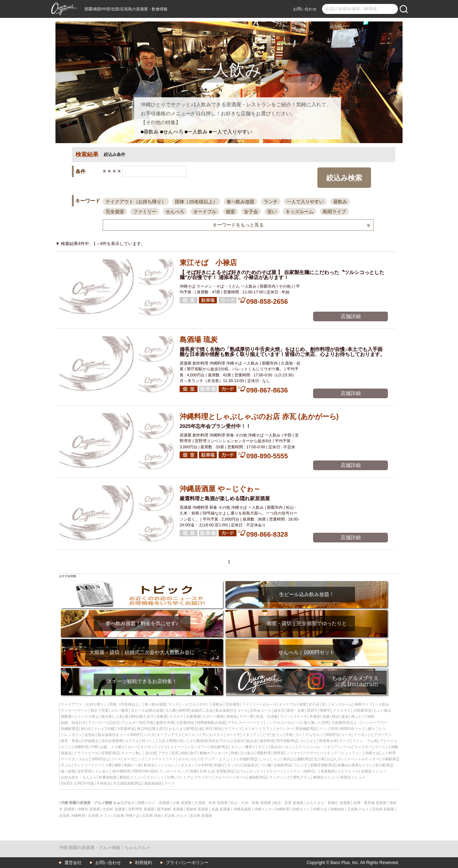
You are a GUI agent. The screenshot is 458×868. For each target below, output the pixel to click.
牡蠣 (111, 729)
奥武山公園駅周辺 (297, 759)
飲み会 (252, 741)
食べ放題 (68, 771)
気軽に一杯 (133, 765)
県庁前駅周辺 (287, 741)
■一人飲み (196, 132)
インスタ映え (88, 716)
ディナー (68, 710)
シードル (164, 765)
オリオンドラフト (259, 729)
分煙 (170, 777)
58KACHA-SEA (144, 771)
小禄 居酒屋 (182, 803)
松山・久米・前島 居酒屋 (251, 803)
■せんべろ (171, 132)
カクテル (132, 741)
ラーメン (382, 747)
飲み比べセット (283, 747)
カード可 (233, 735)
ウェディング (280, 777)
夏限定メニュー (132, 777)
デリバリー (97, 723)
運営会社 (73, 863)
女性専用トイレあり (93, 771)
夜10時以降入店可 (139, 716)
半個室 (315, 716)
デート (83, 710)
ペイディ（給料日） (302, 771)
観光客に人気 (112, 716)
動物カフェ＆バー (214, 753)
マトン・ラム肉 (365, 741)
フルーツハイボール (230, 777)
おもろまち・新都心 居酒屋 (328, 803)
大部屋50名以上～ (346, 723)
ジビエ (162, 747)
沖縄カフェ (301, 809)
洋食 (289, 735)
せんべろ (175, 212)
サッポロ (234, 765)
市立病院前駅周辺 (127, 783)
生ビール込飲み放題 (147, 710)
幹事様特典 (108, 777)
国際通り (68, 716)
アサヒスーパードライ (245, 723)
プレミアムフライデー (194, 777)
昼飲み (340, 202)
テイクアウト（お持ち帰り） (136, 202)
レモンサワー (198, 747)
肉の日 (86, 729)
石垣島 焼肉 (152, 816)
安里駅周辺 (110, 753)
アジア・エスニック (220, 759)
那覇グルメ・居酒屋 (154, 803)
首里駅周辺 (225, 771)
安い (272, 212)
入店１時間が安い (172, 741)
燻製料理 (264, 753)
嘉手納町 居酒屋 (170, 809)
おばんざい (336, 759)
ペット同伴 (328, 729)
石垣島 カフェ (99, 816)
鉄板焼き (251, 765)
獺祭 (118, 765)
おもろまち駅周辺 (183, 729)
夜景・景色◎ (72, 741)
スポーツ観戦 (213, 716)
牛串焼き (104, 783)
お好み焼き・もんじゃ (79, 777)
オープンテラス (169, 735)
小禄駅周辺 (390, 759)
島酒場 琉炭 (199, 340)
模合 (336, 716)
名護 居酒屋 (221, 809)
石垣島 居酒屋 (383, 809)
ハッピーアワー (375, 723)
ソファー (293, 753)
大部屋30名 (362, 710)
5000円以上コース (106, 759)
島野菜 (279, 753)
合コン (277, 735)
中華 (94, 747)
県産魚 (232, 716)
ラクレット (155, 777)
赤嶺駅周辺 (248, 759)
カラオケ (176, 716)
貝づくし (149, 741)
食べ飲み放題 (240, 202)
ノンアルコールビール (284, 723)
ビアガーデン (381, 735)
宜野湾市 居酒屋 (141, 809)
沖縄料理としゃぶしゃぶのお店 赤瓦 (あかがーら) (259, 416)
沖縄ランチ (263, 809)
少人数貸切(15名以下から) (210, 741)
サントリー (83, 765)
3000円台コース (338, 735)
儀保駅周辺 (258, 777)
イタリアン (251, 735)
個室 (230, 212)
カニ (304, 741)
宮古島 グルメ (176, 816)
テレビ (99, 729)
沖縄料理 (81, 747)
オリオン (147, 747)
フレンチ (301, 765)
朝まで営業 (99, 710)
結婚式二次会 (202, 710)
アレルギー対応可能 (137, 723)
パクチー (310, 753)
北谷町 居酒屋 (114, 809)
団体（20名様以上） (196, 202)
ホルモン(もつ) (190, 759)
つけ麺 (265, 765)
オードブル (205, 212)
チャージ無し (132, 753)
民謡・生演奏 (267, 716)
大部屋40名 (126, 729)
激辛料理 (267, 741)
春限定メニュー (326, 777)
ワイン (285, 716)
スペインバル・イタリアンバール (325, 747)
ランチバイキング (174, 771)
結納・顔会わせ (73, 723)
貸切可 (312, 710)
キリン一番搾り (243, 747)
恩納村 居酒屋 (197, 809)
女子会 (251, 212)
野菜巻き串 (328, 741)
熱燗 (194, 771)
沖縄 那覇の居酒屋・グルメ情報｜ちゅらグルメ (105, 848)
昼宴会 (66, 753)
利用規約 (143, 863)
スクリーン (275, 771)
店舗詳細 (351, 316)
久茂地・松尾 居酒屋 (211, 803)
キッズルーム (299, 212)
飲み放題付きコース (232, 710)
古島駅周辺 (282, 765)
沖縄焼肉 (337, 809)
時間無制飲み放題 (211, 723)
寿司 (209, 729)
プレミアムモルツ (309, 735)
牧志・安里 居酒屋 (289, 803)
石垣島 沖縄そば (126, 816)
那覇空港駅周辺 (323, 765)
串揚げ (219, 765)
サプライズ (233, 729)
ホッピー (257, 771)
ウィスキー (363, 747)
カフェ (66, 747)
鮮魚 (218, 729)
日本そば (207, 771)
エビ (313, 741)
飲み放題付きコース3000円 (120, 735)
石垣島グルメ (358, 809)
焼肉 (184, 753)
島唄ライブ (334, 212)
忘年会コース (260, 710)
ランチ (271, 202)
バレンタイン (72, 735)
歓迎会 (149, 765)
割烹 (175, 753)
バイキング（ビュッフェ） (341, 753)
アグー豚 (247, 716)
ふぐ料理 (389, 753)
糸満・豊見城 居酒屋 (370, 803)
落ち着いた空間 (316, 723)
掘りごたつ (377, 729)
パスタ (149, 735)
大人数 (171, 710)
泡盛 (326, 716)
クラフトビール (86, 753)
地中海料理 (121, 771)
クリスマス (342, 710)
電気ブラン (302, 777)
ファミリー (145, 212)
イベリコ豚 (103, 765)
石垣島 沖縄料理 (72, 816)
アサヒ (164, 753)
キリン (263, 747)
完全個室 (115, 212)
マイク (170, 783)
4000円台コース (352, 729)
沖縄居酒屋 (242, 809)
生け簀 (319, 759)
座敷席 (162, 716)
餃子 (194, 753)
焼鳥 (371, 716)
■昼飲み (150, 132)
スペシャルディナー (363, 759)
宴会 (345, 716)
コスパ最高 (120, 710)
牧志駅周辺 (219, 747)
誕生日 (279, 710)
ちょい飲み (383, 710)
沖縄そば (372, 753)
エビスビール (348, 771)
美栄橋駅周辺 (306, 729)
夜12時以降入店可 (152, 729)
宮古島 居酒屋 (201, 816)
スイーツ (177, 747)
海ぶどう (358, 716)
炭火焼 (151, 753)
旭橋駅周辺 (70, 729)
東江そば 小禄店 (208, 263)
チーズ (345, 741)
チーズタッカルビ (75, 759)
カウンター (284, 729)
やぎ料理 (205, 765)
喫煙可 (325, 710)
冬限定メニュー (374, 771)
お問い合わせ (305, 9)
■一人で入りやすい (230, 132)
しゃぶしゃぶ (270, 759)
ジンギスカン (184, 765)
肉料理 (184, 710)
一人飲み (382, 704)
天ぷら (66, 765)
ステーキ (300, 716)
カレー (133, 747)
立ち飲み (247, 753)
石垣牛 (239, 741)
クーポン (361, 735)
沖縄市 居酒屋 (89, 809)
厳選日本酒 (165, 723)
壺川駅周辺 (384, 765)
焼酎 (395, 747)
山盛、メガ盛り (112, 747)
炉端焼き (92, 741)
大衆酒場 (193, 716)
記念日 (114, 723)
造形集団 (328, 771)
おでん (242, 771)
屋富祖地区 (153, 783)
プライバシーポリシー (187, 863)
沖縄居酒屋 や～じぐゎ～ (220, 489)
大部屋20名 (185, 723)
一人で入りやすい (305, 202)
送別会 (90, 735)
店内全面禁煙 (112, 741)
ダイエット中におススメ (204, 735)
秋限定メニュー (353, 777)
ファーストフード (162, 759)
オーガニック (134, 759)
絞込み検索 (344, 178)
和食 (234, 753)
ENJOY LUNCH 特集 (77, 783)
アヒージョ (389, 741)
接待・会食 (296, 710)
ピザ (266, 735)
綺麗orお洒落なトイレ (355, 765)
